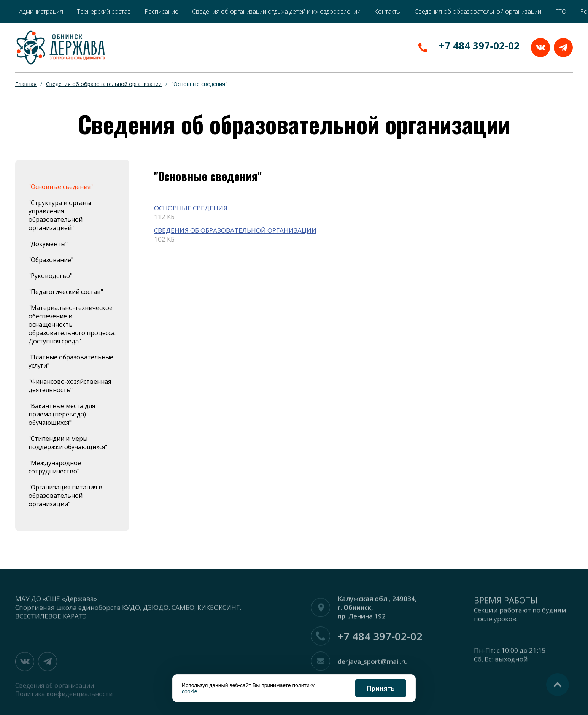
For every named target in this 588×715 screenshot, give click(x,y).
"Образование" (51, 260)
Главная (26, 84)
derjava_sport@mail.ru (373, 664)
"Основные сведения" (61, 187)
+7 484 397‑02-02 (479, 46)
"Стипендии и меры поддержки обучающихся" (68, 443)
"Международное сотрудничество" (55, 467)
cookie (189, 691)
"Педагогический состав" (66, 292)
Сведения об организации (55, 688)
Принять (381, 688)
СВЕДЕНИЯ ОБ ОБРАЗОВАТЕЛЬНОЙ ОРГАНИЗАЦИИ (235, 230)
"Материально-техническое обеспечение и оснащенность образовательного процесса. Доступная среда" (72, 324)
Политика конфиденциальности (64, 697)
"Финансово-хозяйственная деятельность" (70, 386)
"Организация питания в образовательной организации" (65, 496)
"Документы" (48, 244)
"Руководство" (50, 276)
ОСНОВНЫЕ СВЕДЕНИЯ (191, 208)
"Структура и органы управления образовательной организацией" (60, 215)
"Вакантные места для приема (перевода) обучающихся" (62, 414)
